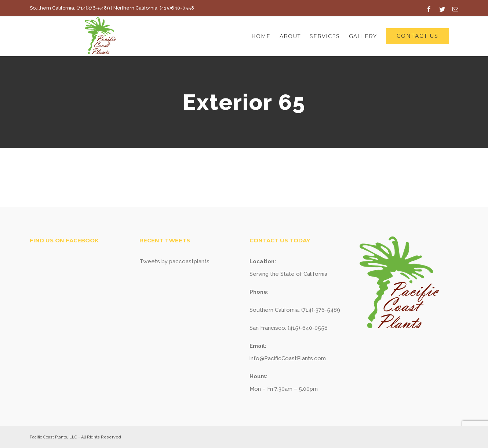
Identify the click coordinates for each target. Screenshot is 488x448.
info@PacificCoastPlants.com (288, 358)
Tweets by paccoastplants (174, 261)
